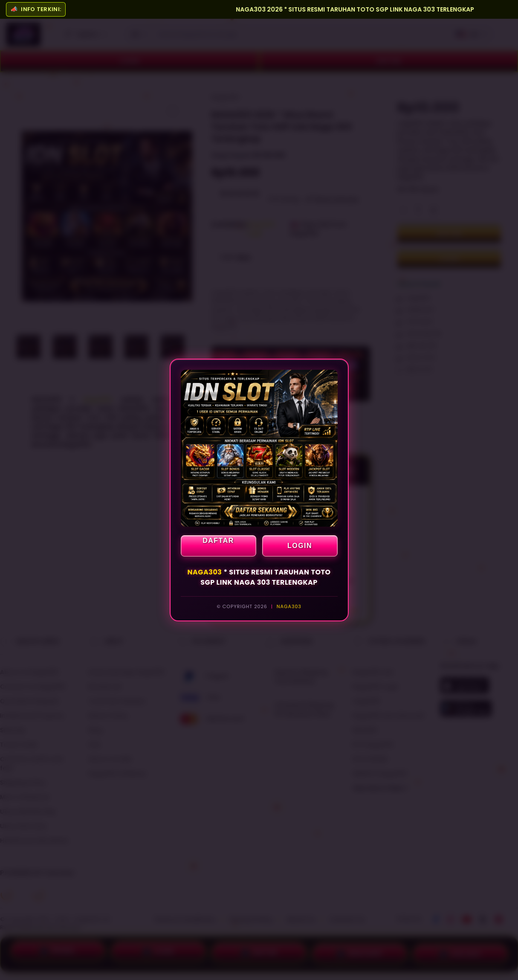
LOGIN (300, 546)
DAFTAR (218, 541)
